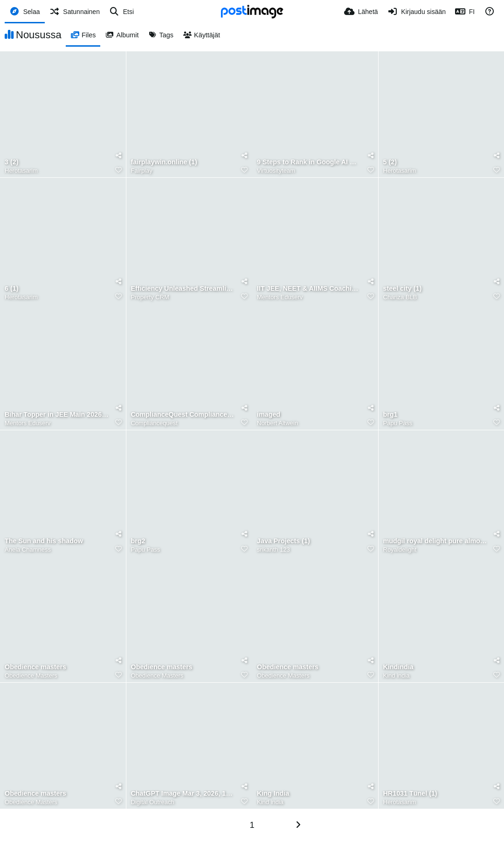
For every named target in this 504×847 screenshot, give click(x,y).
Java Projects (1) (283, 541)
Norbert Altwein (277, 423)
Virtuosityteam (276, 171)
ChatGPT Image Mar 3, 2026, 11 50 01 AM (183, 794)
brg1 (390, 415)
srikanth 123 (273, 549)
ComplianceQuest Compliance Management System (183, 415)
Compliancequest (154, 423)
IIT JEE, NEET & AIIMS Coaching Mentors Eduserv (309, 289)
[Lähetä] (361, 12)
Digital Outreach (153, 802)
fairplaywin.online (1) (164, 162)
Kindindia (398, 667)
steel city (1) (403, 289)
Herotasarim (21, 171)
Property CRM (150, 297)
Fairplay (142, 171)
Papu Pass (398, 423)
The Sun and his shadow (44, 541)
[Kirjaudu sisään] (417, 12)
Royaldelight (400, 549)
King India (273, 794)
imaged (269, 415)
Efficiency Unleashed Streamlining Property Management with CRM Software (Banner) (183, 289)
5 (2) (390, 162)
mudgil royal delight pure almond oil (436, 541)
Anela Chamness (28, 549)
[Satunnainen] (75, 12)
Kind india (397, 675)
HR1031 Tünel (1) (410, 794)
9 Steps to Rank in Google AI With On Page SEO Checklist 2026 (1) (309, 162)
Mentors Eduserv (280, 297)
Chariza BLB (400, 297)
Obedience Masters (31, 675)
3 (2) (11, 162)
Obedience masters (35, 667)
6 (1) (11, 289)
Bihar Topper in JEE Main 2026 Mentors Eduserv (57, 415)
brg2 (138, 541)
